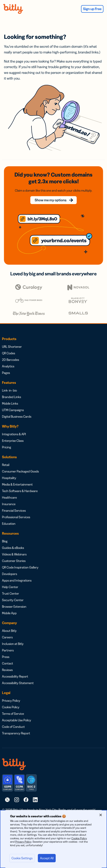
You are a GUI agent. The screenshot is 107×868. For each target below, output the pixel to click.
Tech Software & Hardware (20, 491)
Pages (6, 373)
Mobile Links (10, 403)
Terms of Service (13, 714)
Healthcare (9, 497)
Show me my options (51, 200)
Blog (5, 541)
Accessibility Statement (18, 683)
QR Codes (9, 353)
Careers (7, 637)
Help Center (10, 587)
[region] (53, 839)
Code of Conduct (13, 727)
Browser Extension (14, 607)
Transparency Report (16, 733)
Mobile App (9, 613)
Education (9, 524)
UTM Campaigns (13, 410)
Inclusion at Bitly (13, 644)
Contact (8, 663)
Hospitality (9, 478)
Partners (8, 650)
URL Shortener (12, 347)
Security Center (13, 600)
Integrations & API (14, 434)
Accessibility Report (15, 676)
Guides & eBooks (13, 548)
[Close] (101, 815)
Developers (10, 574)
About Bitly (9, 631)
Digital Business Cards (17, 416)
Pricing (7, 447)
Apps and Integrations (17, 580)
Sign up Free (92, 9)
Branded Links (11, 397)
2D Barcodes (11, 360)
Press (6, 657)
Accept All (47, 858)
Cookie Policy (11, 707)
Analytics (8, 366)
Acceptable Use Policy (17, 720)
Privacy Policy (11, 701)
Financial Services (14, 511)
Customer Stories (14, 561)
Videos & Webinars (14, 554)
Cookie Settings (22, 858)
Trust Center (11, 593)
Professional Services (16, 517)
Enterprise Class (13, 441)
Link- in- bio (9, 390)
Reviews (7, 670)
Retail (6, 465)
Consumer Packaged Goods (20, 471)
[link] (7, 800)
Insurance (9, 504)
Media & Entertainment (17, 484)
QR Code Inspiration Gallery (20, 567)
